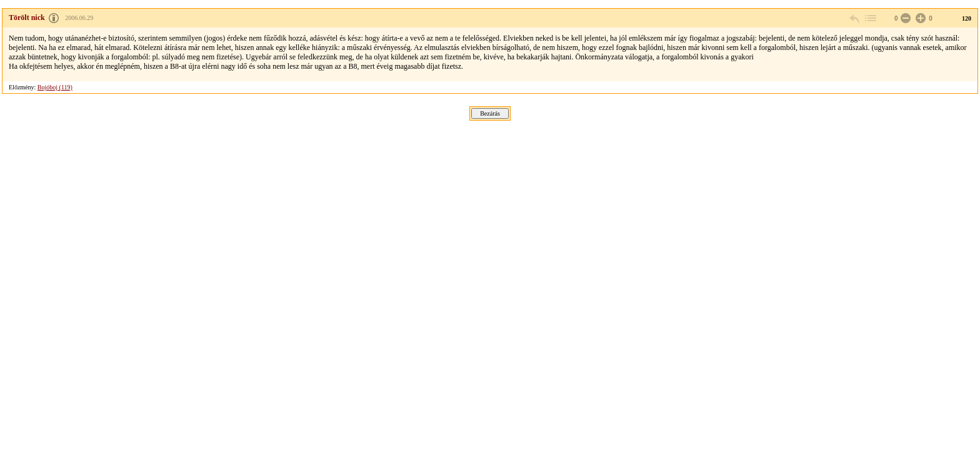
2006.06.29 (79, 18)
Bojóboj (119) (55, 87)
